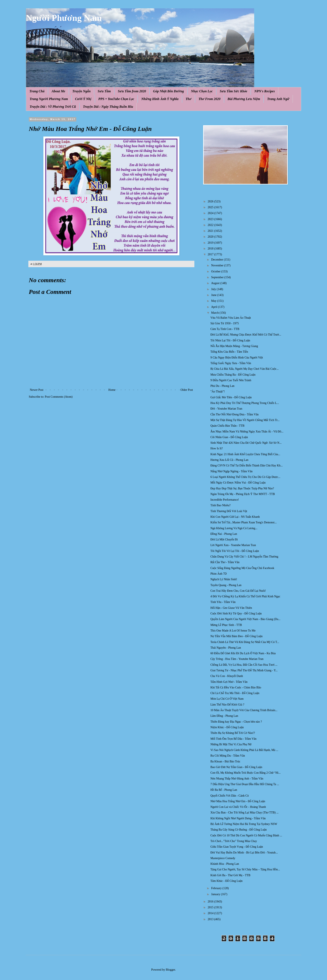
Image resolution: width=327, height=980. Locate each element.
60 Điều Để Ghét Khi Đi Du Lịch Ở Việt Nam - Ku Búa (243, 653)
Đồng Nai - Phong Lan (224, 534)
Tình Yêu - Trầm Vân (223, 602)
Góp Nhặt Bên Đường (169, 91)
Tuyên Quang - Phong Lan (226, 585)
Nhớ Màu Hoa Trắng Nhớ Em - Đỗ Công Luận (238, 801)
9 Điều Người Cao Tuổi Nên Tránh (231, 380)
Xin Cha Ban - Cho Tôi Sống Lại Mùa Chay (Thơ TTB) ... (245, 813)
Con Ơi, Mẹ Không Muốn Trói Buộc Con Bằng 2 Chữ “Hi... (246, 773)
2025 (211, 207)
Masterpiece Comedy (223, 858)
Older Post (187, 390)
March (215, 313)
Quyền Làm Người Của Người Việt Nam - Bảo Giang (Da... (245, 619)
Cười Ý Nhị (83, 99)
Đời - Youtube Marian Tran (226, 409)
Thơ (189, 99)
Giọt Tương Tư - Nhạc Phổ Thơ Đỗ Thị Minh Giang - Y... (244, 670)
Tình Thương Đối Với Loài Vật (229, 511)
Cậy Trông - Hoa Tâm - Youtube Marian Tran (237, 659)
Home (112, 390)
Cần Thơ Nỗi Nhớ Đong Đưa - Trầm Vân (235, 414)
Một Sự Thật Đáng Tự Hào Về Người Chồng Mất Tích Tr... (245, 420)
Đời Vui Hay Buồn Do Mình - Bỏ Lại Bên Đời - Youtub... (244, 853)
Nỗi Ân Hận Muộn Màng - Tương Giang (234, 346)
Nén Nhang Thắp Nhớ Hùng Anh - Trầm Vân (237, 779)
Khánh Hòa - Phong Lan (225, 864)
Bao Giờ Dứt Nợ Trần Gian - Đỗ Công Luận (236, 767)
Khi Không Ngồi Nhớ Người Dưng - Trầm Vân (238, 818)
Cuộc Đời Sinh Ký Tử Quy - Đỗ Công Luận (236, 613)
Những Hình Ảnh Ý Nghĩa (160, 99)
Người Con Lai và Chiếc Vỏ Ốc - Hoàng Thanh (238, 807)
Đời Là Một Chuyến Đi (224, 540)
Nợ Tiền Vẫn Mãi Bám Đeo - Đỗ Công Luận (236, 636)
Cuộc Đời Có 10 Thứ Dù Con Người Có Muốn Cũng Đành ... (246, 835)
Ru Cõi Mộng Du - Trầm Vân (228, 756)
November (218, 265)
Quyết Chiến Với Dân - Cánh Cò (230, 796)
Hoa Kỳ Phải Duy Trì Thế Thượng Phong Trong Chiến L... (245, 403)
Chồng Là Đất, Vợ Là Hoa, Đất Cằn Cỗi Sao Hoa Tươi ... (244, 665)
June (214, 295)
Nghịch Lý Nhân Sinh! (224, 579)
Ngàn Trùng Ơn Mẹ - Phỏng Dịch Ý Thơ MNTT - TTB (243, 494)
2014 (211, 913)
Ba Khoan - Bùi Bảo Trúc (225, 761)
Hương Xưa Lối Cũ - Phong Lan (229, 460)
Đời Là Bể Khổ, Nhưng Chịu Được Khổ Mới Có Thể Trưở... (246, 335)
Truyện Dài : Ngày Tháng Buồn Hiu (108, 107)
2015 (211, 907)
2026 (211, 201)
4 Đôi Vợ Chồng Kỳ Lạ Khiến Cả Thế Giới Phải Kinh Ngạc (245, 596)
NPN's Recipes (264, 91)
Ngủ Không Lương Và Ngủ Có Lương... (234, 528)
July (214, 289)
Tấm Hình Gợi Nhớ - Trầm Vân (229, 682)
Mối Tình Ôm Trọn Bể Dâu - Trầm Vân (233, 739)
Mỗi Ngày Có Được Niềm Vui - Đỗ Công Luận (238, 483)
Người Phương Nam (64, 18)
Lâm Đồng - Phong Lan (224, 716)
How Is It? (217, 448)
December (217, 260)
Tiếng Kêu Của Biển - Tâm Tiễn (229, 352)
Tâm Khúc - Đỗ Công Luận (226, 881)
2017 (211, 254)
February (217, 888)
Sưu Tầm (104, 91)
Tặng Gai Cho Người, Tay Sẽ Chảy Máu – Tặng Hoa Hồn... (245, 869)
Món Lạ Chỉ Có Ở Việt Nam (227, 699)
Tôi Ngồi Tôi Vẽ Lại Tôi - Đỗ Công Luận (235, 551)
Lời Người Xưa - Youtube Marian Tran (233, 545)
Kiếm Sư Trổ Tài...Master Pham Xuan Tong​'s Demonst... (244, 522)
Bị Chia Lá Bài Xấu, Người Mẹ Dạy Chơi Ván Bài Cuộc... (245, 369)
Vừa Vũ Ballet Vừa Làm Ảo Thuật (231, 318)
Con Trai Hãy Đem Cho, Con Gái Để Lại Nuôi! (238, 591)
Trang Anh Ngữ (278, 99)
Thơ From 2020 (209, 99)
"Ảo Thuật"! (218, 392)
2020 (211, 237)
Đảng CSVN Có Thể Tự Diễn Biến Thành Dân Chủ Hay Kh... (247, 466)
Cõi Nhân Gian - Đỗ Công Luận (229, 437)
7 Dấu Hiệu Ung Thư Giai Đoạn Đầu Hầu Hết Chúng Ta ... (245, 784)
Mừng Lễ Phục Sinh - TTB (226, 625)
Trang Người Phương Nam (49, 99)
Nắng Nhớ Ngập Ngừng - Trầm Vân (231, 471)
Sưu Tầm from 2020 (132, 91)
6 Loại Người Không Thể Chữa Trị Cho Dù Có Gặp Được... (245, 477)
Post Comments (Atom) (59, 397)
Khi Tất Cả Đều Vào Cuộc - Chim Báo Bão (236, 687)
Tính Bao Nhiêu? (220, 505)
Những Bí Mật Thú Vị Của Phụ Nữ (231, 744)
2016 (211, 902)
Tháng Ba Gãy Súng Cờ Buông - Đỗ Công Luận (239, 830)
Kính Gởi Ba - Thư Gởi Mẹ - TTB (230, 875)
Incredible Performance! (225, 500)
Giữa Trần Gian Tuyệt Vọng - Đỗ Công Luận (237, 847)
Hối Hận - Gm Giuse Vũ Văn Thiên (231, 608)
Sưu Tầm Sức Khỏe (234, 91)
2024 (211, 213)
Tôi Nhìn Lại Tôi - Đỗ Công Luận (230, 340)
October (216, 271)
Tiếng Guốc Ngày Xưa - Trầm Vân (231, 363)
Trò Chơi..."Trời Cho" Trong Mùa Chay (234, 841)
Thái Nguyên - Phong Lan (226, 648)
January (216, 894)
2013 (211, 919)
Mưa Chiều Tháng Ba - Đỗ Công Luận (233, 375)
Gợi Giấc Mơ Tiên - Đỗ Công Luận (231, 397)
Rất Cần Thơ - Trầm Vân (225, 562)
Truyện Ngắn (82, 91)
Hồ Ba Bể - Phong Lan (224, 790)
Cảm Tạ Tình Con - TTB (225, 329)
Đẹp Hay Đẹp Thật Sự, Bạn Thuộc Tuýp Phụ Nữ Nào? (242, 488)
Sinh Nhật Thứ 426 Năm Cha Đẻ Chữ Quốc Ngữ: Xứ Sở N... (246, 443)
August (216, 283)
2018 (211, 249)
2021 (211, 231)
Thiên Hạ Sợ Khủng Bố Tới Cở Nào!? (233, 733)
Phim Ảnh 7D (219, 574)
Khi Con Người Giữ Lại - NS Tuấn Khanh (235, 517)
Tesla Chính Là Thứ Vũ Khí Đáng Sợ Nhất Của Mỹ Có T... (245, 642)
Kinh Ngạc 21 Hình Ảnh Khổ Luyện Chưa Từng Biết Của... (245, 454)
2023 (211, 219)
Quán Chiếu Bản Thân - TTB (227, 426)
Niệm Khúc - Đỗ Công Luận (227, 727)
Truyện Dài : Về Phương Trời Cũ (53, 107)
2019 (211, 243)
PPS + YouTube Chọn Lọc (116, 99)
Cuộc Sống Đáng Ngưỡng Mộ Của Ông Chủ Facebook (242, 568)
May (214, 301)
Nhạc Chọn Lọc (202, 91)
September (218, 277)
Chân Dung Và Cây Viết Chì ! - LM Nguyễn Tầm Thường (244, 557)
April (214, 307)
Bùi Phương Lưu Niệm (244, 99)
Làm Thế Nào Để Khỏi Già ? (227, 705)
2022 (211, 225)
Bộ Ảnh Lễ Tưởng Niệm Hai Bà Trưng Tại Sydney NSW (244, 824)
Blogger (170, 970)
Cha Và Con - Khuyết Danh (227, 676)
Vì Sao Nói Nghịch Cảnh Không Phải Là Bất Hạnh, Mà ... (244, 750)
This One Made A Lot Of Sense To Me (233, 631)
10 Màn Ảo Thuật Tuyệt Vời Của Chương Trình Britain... (244, 710)
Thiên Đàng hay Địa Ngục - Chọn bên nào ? (236, 722)
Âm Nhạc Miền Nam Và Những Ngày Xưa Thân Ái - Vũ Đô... (247, 432)
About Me (58, 91)
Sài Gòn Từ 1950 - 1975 (225, 323)
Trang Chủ (37, 91)
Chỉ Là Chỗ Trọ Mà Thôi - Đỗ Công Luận (235, 693)
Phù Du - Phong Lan (222, 386)
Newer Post (37, 390)
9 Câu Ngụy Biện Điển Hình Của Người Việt (237, 358)
